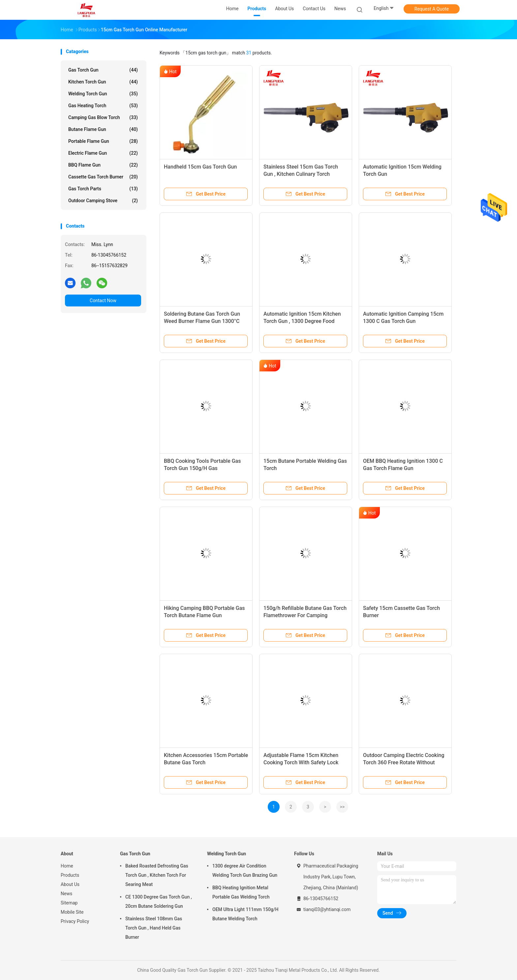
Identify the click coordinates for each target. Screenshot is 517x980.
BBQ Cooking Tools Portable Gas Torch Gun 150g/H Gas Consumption (202, 468)
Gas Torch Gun (103, 70)
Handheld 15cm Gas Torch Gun (200, 167)
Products (70, 875)
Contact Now (103, 300)
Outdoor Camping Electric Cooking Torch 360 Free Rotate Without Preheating (404, 762)
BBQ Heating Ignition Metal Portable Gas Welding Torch (241, 892)
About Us (70, 884)
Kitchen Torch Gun (103, 82)
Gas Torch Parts (103, 189)
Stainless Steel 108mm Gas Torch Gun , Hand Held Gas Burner (154, 928)
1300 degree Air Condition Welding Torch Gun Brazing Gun (245, 870)
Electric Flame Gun (103, 153)
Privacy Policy (75, 921)
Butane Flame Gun (103, 129)
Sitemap (69, 903)
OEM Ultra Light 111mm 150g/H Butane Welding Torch (245, 914)
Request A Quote (432, 9)
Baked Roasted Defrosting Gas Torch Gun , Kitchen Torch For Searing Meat (157, 875)
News (66, 894)
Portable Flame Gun (103, 141)
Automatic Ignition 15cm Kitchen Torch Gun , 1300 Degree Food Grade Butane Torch (302, 321)
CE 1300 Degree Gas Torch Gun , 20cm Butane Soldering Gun (159, 901)
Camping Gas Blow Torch (103, 117)
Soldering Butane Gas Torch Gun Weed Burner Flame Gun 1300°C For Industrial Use (202, 321)
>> (342, 807)
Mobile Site (72, 912)
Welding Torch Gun (103, 94)
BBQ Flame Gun (103, 165)
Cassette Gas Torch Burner (103, 177)
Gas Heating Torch (103, 106)
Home (67, 866)
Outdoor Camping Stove (103, 201)
